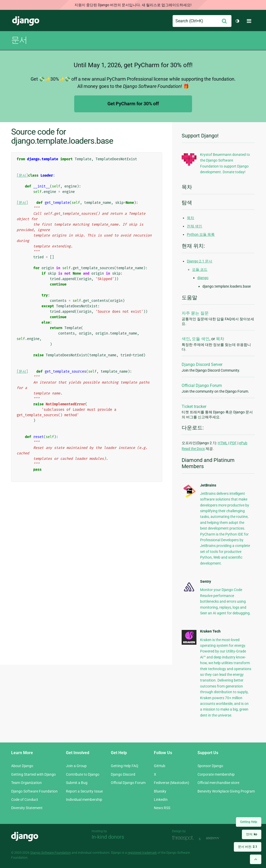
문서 (19, 40)
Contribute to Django (83, 774)
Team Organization (26, 783)
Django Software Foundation (34, 791)
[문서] (22, 175)
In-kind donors (108, 837)
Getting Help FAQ (125, 766)
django (203, 278)
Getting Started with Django (33, 774)
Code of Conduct (25, 800)
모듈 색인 (201, 339)
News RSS (162, 808)
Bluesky (160, 791)
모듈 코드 (200, 269)
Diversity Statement (27, 808)
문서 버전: (248, 847)
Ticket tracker (194, 407)
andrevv (218, 838)
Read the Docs (193, 449)
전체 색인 (195, 226)
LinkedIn (161, 800)
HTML (223, 443)
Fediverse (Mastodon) (172, 783)
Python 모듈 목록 (201, 234)
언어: (252, 834)
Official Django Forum (202, 386)
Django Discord (123, 774)
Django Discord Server (202, 364)
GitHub (160, 766)
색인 (186, 339)
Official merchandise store (218, 783)
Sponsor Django (210, 766)
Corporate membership (216, 774)
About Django (22, 766)
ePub (243, 443)
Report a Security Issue (84, 791)
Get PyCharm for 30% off (133, 104)
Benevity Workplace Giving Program (226, 791)
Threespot (184, 838)
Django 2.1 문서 (200, 261)
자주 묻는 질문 (195, 313)
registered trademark (142, 853)
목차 (190, 218)
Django (26, 21)
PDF (233, 443)
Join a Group (76, 766)
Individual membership (84, 800)
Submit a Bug (77, 783)
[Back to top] (256, 859)
